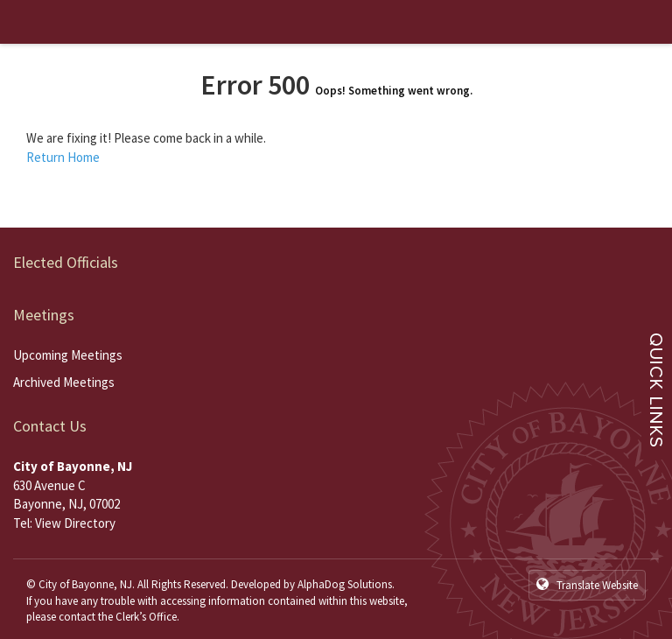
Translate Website (587, 585)
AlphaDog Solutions (345, 584)
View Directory (75, 523)
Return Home (63, 157)
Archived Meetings (64, 382)
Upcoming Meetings (68, 355)
